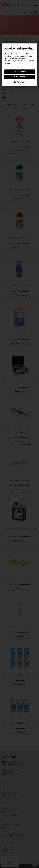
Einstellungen (20, 82)
